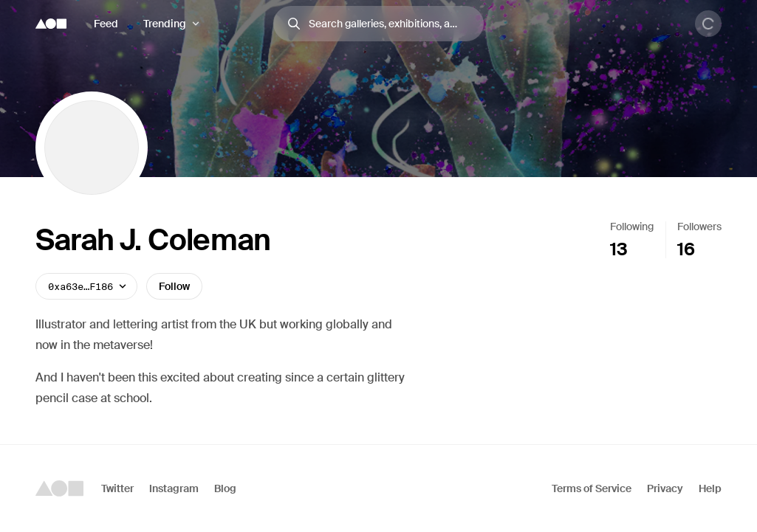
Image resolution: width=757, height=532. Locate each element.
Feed (106, 24)
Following (632, 227)
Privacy (665, 488)
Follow (174, 286)
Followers (699, 227)
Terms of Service (592, 488)
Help (710, 488)
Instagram (174, 488)
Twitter (117, 488)
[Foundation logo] (51, 24)
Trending (165, 24)
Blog (225, 488)
